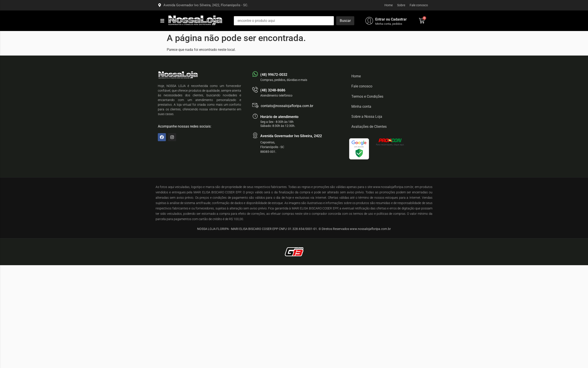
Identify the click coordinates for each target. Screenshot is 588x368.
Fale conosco (419, 5)
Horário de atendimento (279, 117)
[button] (162, 21)
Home (389, 5)
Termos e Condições (367, 96)
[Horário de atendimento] (255, 116)
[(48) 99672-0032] (255, 74)
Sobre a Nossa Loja (367, 117)
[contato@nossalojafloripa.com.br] (255, 105)
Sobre (401, 5)
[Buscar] (345, 21)
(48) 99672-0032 (274, 75)
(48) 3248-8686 (273, 90)
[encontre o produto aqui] (284, 21)
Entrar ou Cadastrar (391, 19)
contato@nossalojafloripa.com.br (287, 106)
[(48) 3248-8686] (255, 90)
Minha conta (361, 106)
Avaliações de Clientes (369, 127)
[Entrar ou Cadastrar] (369, 21)
